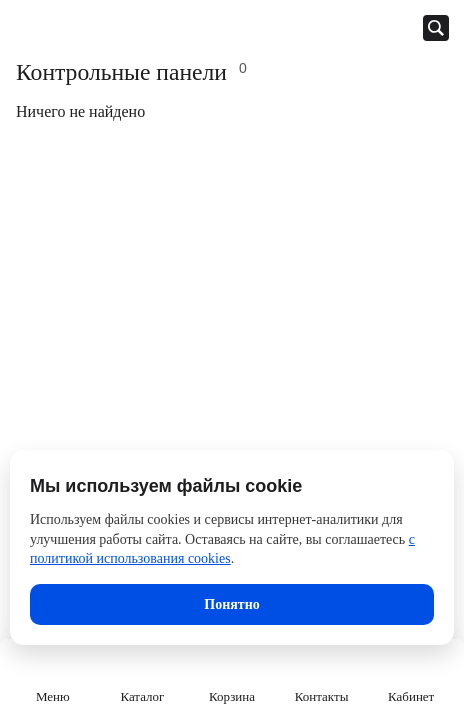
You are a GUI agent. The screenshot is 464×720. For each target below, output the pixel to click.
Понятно (231, 604)
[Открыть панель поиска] (436, 28)
